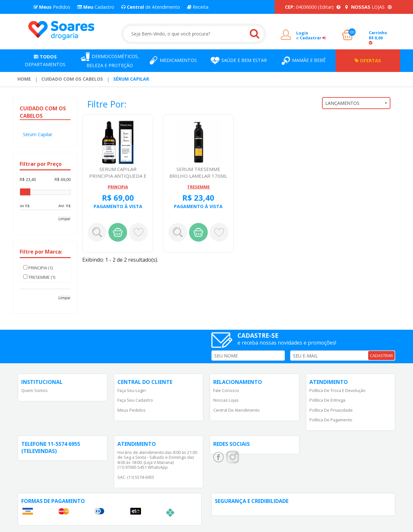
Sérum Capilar (131, 79)
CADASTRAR (381, 356)
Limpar (65, 219)
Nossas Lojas (226, 400)
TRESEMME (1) (39, 277)
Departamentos (45, 60)
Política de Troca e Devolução (337, 390)
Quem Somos (35, 390)
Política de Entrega (327, 400)
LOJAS (368, 7)
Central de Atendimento (237, 410)
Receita (198, 7)
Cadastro (96, 7)
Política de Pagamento (331, 420)
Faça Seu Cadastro (135, 400)
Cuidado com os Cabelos (72, 79)
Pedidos (52, 7)
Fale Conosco (226, 390)
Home (24, 79)
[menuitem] (24, 79)
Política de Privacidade (331, 410)
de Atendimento (151, 7)
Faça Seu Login (132, 390)
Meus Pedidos (131, 410)
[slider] (25, 192)
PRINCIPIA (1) (38, 268)
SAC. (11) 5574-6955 (136, 477)
